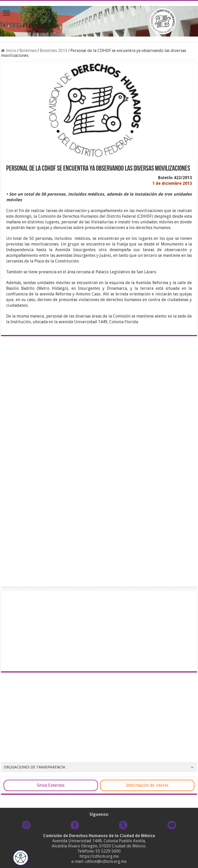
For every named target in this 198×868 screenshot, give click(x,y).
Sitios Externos (51, 785)
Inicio (9, 51)
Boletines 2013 (53, 51)
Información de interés (147, 785)
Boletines (28, 51)
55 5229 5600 (108, 851)
